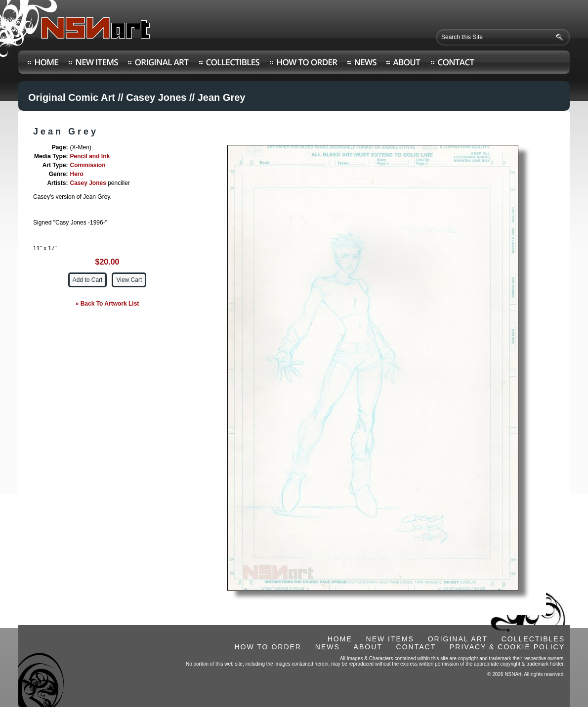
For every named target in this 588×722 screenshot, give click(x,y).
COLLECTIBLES (533, 639)
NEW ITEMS (390, 639)
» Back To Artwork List (107, 304)
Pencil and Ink (90, 156)
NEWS (328, 647)
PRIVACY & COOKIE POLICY (507, 647)
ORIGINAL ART (458, 639)
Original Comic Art (72, 97)
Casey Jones (156, 97)
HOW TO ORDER (268, 647)
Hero (76, 174)
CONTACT (416, 647)
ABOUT (368, 647)
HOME (340, 639)
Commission (87, 165)
